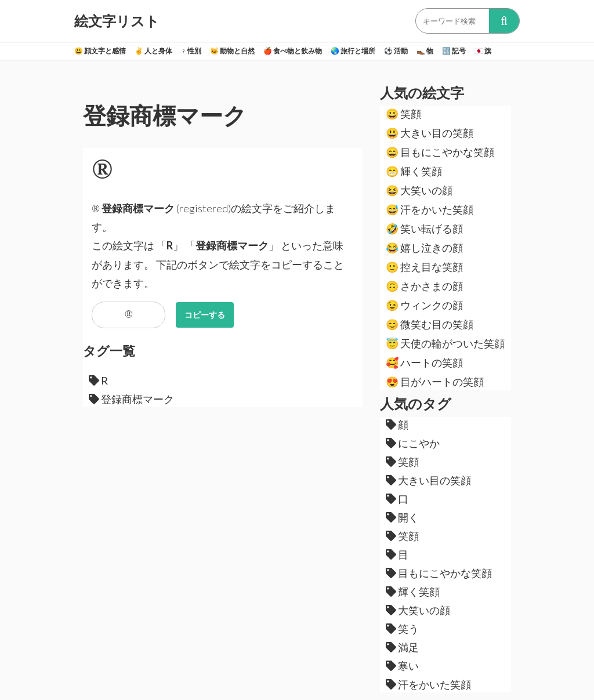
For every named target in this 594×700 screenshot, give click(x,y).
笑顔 (403, 114)
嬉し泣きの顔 (424, 248)
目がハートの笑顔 (435, 382)
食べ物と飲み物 (293, 51)
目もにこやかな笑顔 (440, 152)
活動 (396, 51)
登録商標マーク (131, 399)
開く (402, 517)
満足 (402, 647)
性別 (191, 51)
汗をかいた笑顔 (430, 209)
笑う (402, 629)
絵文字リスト (117, 21)
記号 (454, 51)
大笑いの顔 (419, 190)
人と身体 (153, 51)
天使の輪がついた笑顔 (445, 343)
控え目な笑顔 (424, 267)
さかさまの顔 (424, 286)
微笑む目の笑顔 (430, 324)
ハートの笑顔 (424, 362)
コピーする (205, 315)
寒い (402, 666)
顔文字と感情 (100, 51)
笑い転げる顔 (424, 229)
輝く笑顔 (414, 171)
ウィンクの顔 (424, 305)
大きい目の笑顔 (430, 133)
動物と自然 (232, 51)
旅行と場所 (353, 51)
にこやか (413, 443)
